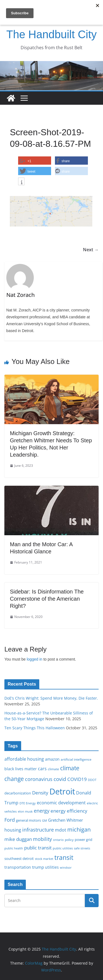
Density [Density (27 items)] (40, 793)
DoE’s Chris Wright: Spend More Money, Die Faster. (51, 698)
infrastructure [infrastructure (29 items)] (38, 830)
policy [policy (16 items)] (69, 840)
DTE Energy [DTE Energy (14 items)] (28, 803)
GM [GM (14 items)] (44, 821)
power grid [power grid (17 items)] (83, 840)
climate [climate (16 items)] (53, 769)
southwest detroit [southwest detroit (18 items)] (19, 858)
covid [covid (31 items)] (60, 779)
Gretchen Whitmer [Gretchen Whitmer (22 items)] (66, 820)
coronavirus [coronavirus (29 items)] (39, 779)
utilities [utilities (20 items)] (52, 867)
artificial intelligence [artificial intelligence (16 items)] (76, 759)
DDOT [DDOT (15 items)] (92, 780)
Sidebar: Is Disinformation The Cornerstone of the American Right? (47, 599)
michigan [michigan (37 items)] (79, 829)
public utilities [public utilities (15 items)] (63, 848)
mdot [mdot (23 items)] (61, 830)
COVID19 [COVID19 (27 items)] (77, 779)
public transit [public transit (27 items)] (38, 848)
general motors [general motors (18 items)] (28, 820)
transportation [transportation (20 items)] (18, 867)
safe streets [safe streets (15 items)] (82, 848)
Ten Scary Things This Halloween (35, 728)
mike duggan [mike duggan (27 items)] (18, 839)
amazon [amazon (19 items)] (52, 759)
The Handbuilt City (51, 34)
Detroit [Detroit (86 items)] (62, 791)
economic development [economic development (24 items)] (61, 803)
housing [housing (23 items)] (13, 830)
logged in (34, 659)
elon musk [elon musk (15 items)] (25, 811)
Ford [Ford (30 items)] (10, 820)
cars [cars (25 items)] (42, 769)
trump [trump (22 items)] (38, 867)
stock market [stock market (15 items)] (44, 859)
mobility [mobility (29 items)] (42, 839)
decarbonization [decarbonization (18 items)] (18, 793)
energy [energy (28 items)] (42, 811)
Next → (91, 250)
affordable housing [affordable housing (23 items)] (24, 759)
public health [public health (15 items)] (14, 848)
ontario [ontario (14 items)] (58, 840)
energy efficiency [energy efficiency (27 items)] (69, 811)
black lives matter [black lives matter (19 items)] (21, 769)
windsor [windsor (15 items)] (66, 867)
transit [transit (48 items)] (64, 857)
